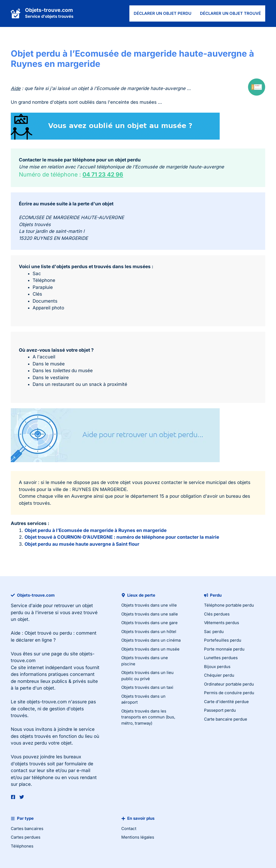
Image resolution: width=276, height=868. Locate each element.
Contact (129, 829)
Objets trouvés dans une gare (149, 623)
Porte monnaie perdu (224, 649)
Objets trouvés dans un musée (150, 649)
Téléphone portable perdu (229, 605)
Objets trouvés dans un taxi (147, 687)
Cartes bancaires (27, 829)
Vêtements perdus (222, 623)
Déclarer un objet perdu (163, 13)
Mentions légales (138, 837)
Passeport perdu (220, 710)
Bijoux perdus (217, 667)
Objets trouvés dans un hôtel (149, 632)
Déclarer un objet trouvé (230, 13)
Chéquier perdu (219, 675)
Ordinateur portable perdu (229, 684)
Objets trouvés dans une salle (150, 614)
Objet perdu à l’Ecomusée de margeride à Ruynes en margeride (96, 530)
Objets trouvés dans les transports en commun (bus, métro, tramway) (148, 717)
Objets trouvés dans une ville (149, 605)
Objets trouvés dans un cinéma (151, 640)
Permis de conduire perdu (229, 693)
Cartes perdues (26, 837)
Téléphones (22, 846)
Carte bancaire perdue (226, 719)
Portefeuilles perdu (223, 640)
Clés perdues (217, 614)
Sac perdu (214, 632)
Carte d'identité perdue (226, 702)
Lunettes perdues (221, 658)
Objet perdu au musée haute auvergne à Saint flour (82, 544)
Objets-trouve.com (49, 10)
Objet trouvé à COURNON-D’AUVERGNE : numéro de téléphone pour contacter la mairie (122, 537)
